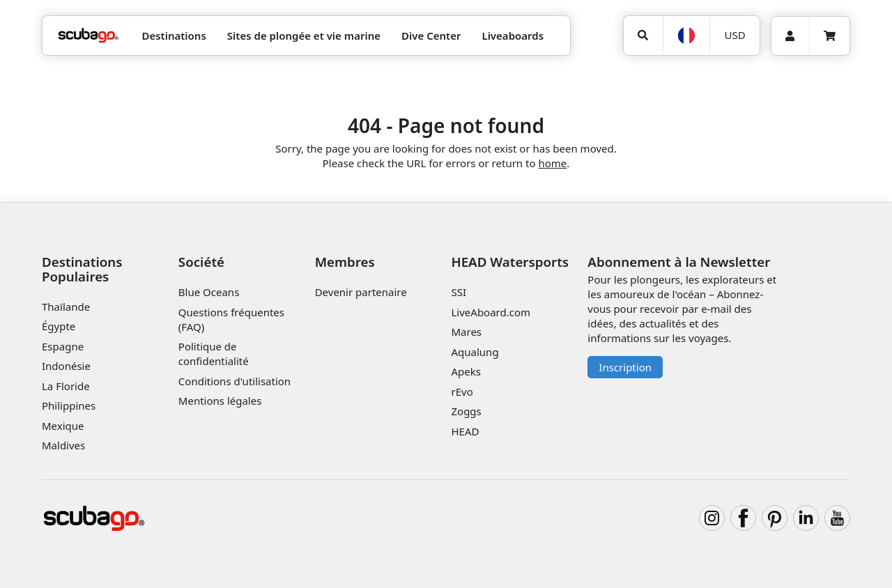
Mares (466, 332)
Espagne (63, 346)
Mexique (63, 426)
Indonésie (66, 366)
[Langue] (686, 36)
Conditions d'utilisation (236, 381)
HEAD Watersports (510, 262)
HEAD (465, 431)
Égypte (59, 326)
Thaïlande (66, 307)
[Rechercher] (643, 36)
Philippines (69, 405)
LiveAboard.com (491, 312)
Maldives (63, 445)
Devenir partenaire (361, 292)
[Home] (89, 36)
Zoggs (466, 411)
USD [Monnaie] (735, 35)
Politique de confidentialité (214, 354)
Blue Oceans (209, 292)
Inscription (625, 367)
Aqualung (475, 352)
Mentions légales (220, 401)
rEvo (462, 392)
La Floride (66, 386)
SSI (459, 292)
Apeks (466, 371)
